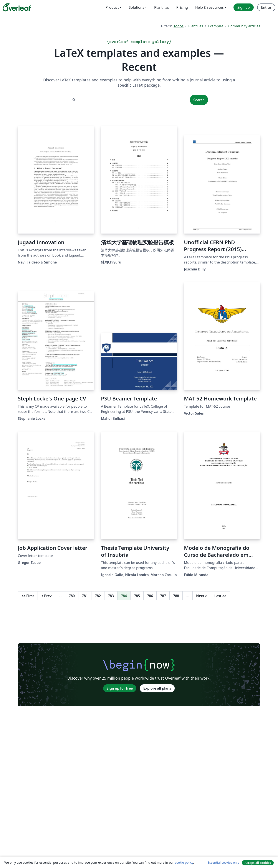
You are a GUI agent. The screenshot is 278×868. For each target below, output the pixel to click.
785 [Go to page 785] (137, 596)
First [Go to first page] (28, 596)
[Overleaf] (17, 7)
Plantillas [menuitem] (162, 7)
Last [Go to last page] (220, 596)
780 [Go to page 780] (72, 596)
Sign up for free (120, 688)
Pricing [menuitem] (182, 7)
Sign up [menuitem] (244, 7)
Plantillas (196, 26)
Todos (179, 26)
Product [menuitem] (112, 7)
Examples (216, 26)
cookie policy (184, 862)
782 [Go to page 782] (98, 596)
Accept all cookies (258, 863)
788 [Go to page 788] (176, 596)
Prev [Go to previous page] (46, 596)
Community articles (244, 26)
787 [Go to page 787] (163, 596)
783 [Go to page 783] (111, 596)
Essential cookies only (223, 862)
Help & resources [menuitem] (209, 7)
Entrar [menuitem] (266, 7)
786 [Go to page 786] (150, 596)
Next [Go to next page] (202, 596)
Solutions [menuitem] (137, 7)
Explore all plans (157, 688)
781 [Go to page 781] (85, 596)
